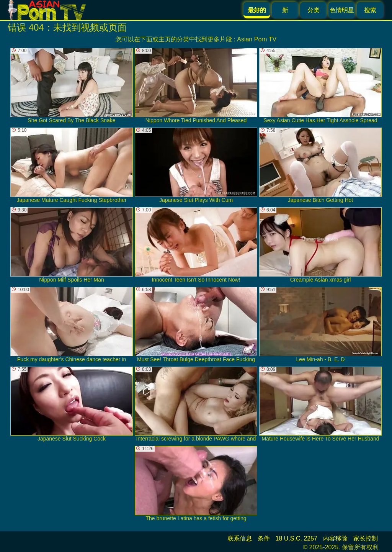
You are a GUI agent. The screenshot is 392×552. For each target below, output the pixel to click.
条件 (264, 538)
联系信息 (240, 538)
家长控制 (366, 538)
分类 (314, 10)
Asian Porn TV (257, 39)
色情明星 (342, 10)
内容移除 (335, 538)
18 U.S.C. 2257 (296, 538)
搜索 (370, 10)
